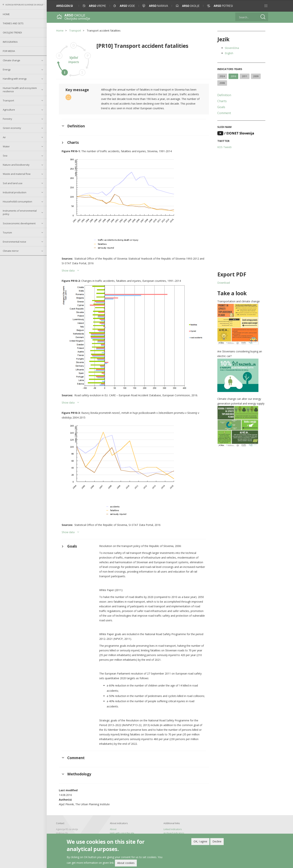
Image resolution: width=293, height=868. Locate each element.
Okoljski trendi (12, 32)
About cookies (126, 864)
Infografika (10, 42)
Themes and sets (13, 23)
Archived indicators (174, 833)
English (229, 53)
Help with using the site (122, 833)
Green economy (12, 128)
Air (4, 137)
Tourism (7, 232)
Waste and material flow (17, 174)
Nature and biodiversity (16, 165)
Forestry (7, 119)
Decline (217, 842)
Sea (5, 156)
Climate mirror (11, 251)
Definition (224, 95)
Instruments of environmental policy (20, 212)
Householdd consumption (17, 201)
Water (6, 146)
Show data (68, 271)
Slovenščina (232, 48)
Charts (222, 101)
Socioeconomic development (19, 223)
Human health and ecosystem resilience (20, 90)
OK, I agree (200, 842)
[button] (266, 6)
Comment (224, 113)
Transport (8, 100)
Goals (221, 107)
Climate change (11, 60)
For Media (9, 51)
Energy (7, 69)
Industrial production (15, 192)
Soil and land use (13, 183)
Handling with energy (15, 79)
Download (224, 283)
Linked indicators (173, 829)
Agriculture (9, 110)
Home (6, 14)
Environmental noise (14, 242)
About (113, 829)
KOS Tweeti (224, 147)
